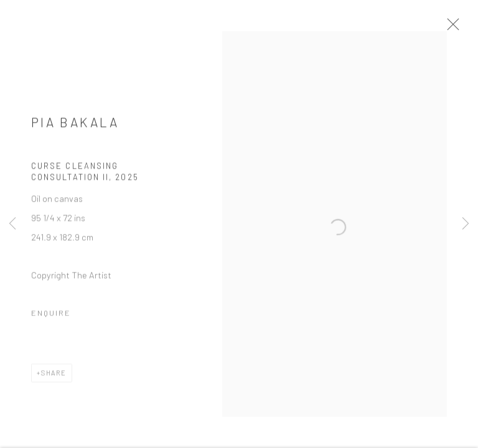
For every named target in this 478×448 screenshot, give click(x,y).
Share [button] (54, 380)
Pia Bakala (75, 129)
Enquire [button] (51, 320)
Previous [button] (12, 224)
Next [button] (466, 224)
